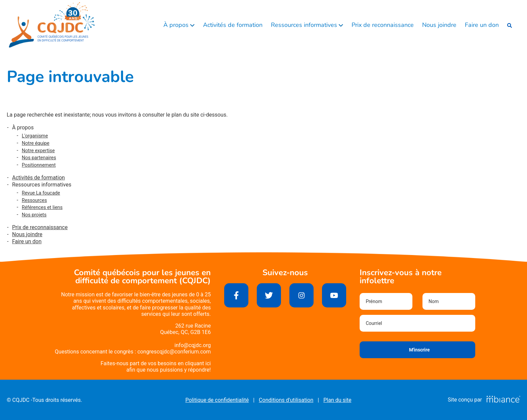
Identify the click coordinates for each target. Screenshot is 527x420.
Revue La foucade (41, 193)
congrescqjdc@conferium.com (174, 352)
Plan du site (337, 400)
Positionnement (39, 165)
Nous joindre (439, 25)
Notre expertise (38, 151)
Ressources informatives (305, 25)
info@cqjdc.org (193, 345)
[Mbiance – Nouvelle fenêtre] (503, 400)
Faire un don (482, 25)
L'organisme (35, 136)
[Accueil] (52, 25)
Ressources (34, 200)
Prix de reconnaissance (383, 25)
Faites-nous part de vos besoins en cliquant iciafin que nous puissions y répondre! (156, 367)
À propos (177, 25)
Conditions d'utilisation (286, 400)
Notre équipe (36, 143)
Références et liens (42, 207)
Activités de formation (233, 25)
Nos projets (34, 215)
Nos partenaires (39, 158)
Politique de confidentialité (217, 400)
